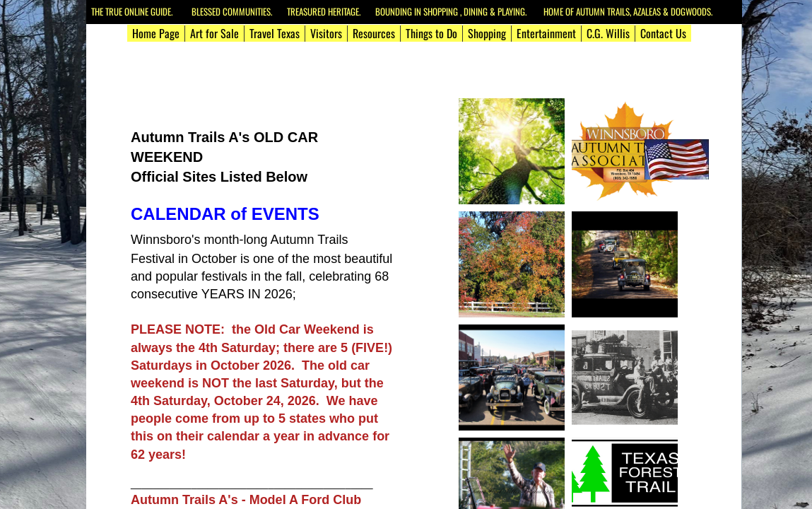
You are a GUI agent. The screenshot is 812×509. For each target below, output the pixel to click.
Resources (374, 33)
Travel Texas (275, 33)
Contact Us (663, 33)
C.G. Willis (608, 33)
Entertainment (546, 33)
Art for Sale (214, 33)
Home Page (156, 33)
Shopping (487, 33)
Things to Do (431, 33)
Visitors (326, 33)
